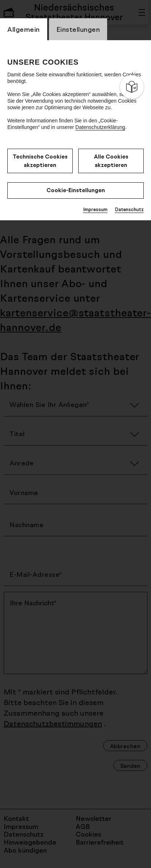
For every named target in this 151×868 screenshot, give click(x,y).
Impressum (95, 209)
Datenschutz (129, 209)
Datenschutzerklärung (100, 127)
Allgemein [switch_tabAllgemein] (24, 29)
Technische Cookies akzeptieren (40, 161)
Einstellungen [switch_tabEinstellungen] (78, 29)
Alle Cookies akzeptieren (111, 161)
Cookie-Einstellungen (76, 190)
